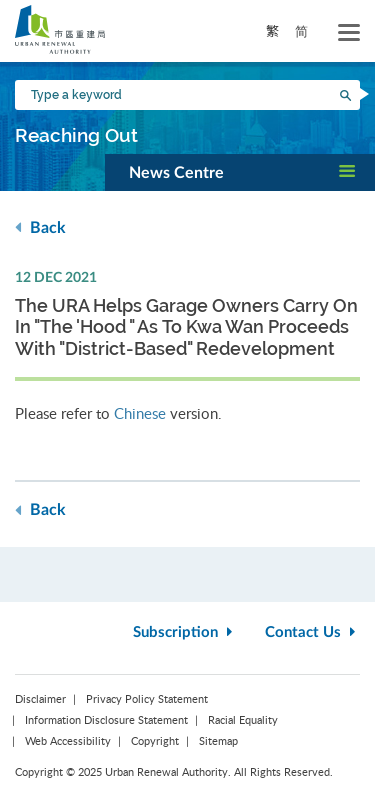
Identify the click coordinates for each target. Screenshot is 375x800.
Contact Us (312, 632)
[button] (240, 172)
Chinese (140, 413)
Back (40, 227)
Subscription (185, 632)
